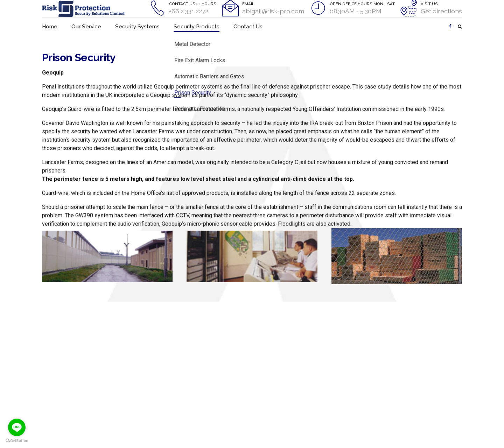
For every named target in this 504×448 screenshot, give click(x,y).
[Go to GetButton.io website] (17, 441)
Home (49, 26)
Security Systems (129, 26)
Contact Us (226, 26)
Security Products (181, 26)
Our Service (83, 26)
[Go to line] (17, 427)
